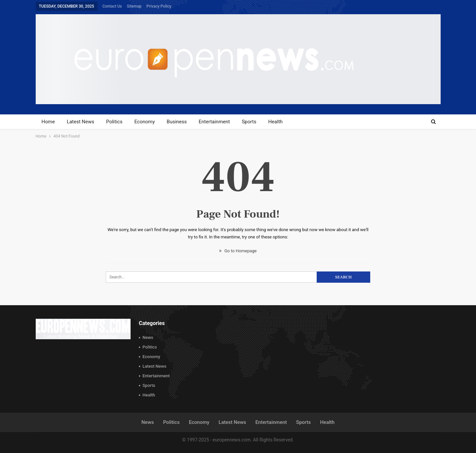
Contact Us (112, 6)
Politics (114, 122)
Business (177, 122)
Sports (249, 122)
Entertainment (214, 122)
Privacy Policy (159, 6)
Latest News (80, 122)
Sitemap (134, 6)
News (148, 337)
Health (275, 122)
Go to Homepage (238, 251)
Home (48, 122)
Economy (144, 122)
